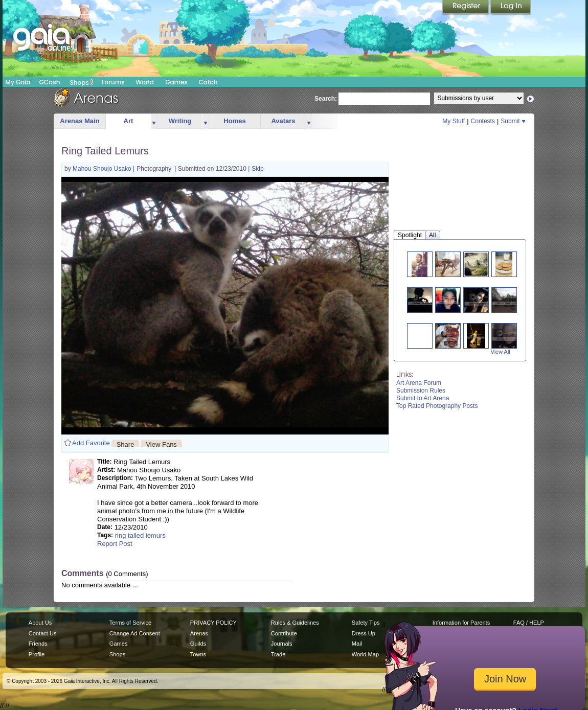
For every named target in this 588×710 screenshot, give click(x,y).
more (154, 121)
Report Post (115, 544)
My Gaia (18, 82)
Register (466, 8)
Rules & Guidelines (295, 623)
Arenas (199, 633)
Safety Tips (366, 623)
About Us (40, 623)
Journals (282, 644)
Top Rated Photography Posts (437, 406)
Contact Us (43, 633)
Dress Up (364, 633)
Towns (198, 654)
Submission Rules (421, 391)
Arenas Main (80, 121)
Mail (357, 644)
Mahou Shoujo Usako (103, 169)
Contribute (284, 633)
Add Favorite (91, 443)
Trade (278, 654)
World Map (365, 654)
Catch (208, 82)
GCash (50, 82)
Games (176, 82)
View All (501, 352)
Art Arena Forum (419, 383)
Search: (326, 99)
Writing (180, 121)
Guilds (198, 644)
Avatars (283, 121)
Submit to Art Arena (423, 398)
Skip (257, 169)
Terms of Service (130, 623)
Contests (483, 121)
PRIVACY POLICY (213, 623)
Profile (37, 654)
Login (511, 8)
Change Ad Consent (135, 633)
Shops (82, 82)
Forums (113, 82)
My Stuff (454, 121)
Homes (234, 121)
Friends (38, 644)
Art (129, 121)
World (145, 82)
